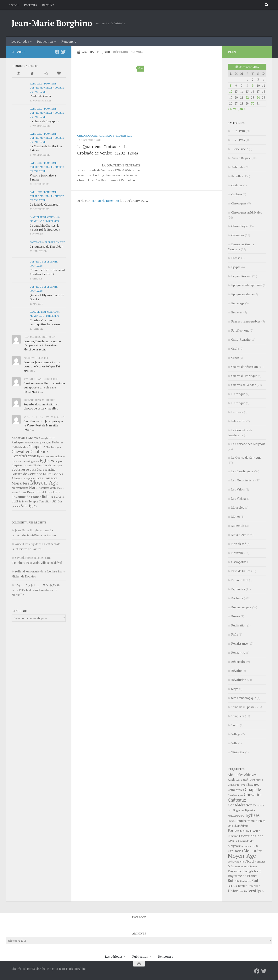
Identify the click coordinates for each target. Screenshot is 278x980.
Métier (236, 517)
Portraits (30, 5)
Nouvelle (237, 553)
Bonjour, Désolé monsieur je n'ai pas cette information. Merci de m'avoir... (42, 345)
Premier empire (55, 242)
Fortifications (240, 330)
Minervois (238, 526)
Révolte (236, 671)
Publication (45, 41)
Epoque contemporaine (247, 285)
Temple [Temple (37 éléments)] (33, 501)
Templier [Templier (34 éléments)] (45, 501)
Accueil (14, 5)
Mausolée (238, 507)
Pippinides (238, 589)
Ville (234, 743)
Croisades (107, 135)
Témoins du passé (243, 707)
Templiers (238, 716)
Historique (238, 394)
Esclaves (237, 312)
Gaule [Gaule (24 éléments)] (33, 470)
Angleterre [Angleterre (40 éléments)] (48, 438)
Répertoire (238, 662)
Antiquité (237, 167)
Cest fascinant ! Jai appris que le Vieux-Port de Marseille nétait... (43, 425)
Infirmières (238, 421)
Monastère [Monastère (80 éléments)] (21, 483)
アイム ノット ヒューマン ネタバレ (38, 585)
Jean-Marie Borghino (52, 23)
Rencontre (69, 41)
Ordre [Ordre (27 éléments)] (53, 488)
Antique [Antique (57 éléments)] (18, 442)
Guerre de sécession (43, 262)
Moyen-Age (124, 135)
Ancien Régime (241, 158)
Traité (235, 725)
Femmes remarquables (246, 321)
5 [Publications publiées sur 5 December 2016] (231, 85)
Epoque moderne (242, 294)
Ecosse (236, 258)
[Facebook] (57, 52)
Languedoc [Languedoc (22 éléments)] (30, 478)
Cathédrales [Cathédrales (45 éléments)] (20, 447)
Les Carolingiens (242, 471)
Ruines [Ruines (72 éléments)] (47, 497)
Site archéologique (244, 698)
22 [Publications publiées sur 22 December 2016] (247, 97)
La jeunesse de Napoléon (47, 246)
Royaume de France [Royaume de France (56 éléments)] (26, 497)
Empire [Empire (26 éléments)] (59, 461)
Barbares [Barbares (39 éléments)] (58, 442)
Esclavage (238, 303)
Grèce (235, 358)
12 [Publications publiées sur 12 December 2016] (231, 91)
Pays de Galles (241, 571)
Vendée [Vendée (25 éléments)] (16, 506)
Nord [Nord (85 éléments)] (33, 487)
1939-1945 (238, 140)
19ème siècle (240, 149)
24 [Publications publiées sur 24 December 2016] (258, 97)
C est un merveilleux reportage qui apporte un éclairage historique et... (44, 387)
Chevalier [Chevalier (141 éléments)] (21, 451)
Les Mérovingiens (243, 480)
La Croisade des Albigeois (248, 444)
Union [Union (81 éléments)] (57, 501)
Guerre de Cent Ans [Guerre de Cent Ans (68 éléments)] (27, 474)
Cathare (237, 194)
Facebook (139, 917)
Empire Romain (241, 276)
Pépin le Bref (240, 580)
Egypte (236, 267)
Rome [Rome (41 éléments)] (22, 492)
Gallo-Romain (240, 339)
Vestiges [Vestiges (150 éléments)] (29, 506)
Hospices (237, 412)
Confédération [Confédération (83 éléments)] (24, 456)
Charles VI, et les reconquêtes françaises (45, 322)
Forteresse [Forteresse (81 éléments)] (20, 469)
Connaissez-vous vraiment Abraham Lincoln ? (47, 272)
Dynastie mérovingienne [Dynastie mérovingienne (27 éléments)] (25, 461)
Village (236, 734)
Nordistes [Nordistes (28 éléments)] (44, 488)
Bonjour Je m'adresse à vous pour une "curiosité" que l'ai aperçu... (42, 366)
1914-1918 (238, 131)
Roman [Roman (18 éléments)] (15, 493)
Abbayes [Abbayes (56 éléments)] (34, 438)
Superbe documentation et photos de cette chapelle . (41, 406)
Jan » (242, 109)
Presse (236, 616)
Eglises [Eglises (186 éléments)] (47, 460)
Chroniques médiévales (247, 212)
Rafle (235, 634)
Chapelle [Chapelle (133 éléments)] (37, 447)
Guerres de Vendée (244, 385)
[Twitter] (63, 52)
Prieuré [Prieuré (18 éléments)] (61, 488)
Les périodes (20, 41)
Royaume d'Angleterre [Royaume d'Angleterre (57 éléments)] (44, 492)
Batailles (48, 5)
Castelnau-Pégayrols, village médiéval (37, 563)
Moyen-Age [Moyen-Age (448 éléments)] (44, 482)
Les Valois (238, 489)
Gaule (235, 349)
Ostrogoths (239, 562)
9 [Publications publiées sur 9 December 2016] (253, 85)
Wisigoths (238, 752)
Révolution (239, 680)
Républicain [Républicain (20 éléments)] (59, 497)
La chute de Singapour (45, 121)
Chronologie (87, 135)
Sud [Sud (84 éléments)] (15, 501)
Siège (235, 689)
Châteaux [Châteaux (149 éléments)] (40, 451)
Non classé (239, 544)
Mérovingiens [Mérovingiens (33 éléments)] (20, 488)
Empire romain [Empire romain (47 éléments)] (22, 465)
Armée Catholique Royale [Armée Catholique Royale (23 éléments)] (38, 443)
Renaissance (239, 643)
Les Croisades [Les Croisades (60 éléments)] (47, 478)
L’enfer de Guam (40, 96)
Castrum (237, 185)
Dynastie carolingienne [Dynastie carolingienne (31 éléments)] (51, 456)
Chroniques (239, 203)
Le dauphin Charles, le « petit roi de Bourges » (45, 227)
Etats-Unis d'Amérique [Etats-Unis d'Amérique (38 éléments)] (48, 465)
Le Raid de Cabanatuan (45, 204)
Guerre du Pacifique (244, 376)
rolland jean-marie (27, 571)
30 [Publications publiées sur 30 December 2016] (253, 103)
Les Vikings (239, 498)
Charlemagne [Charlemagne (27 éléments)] (53, 447)
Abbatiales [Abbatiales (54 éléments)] (19, 438)
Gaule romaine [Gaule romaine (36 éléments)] (46, 470)
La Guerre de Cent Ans (44, 217)
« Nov (232, 109)
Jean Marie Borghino (105, 201)
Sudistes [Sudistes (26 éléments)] (23, 502)
